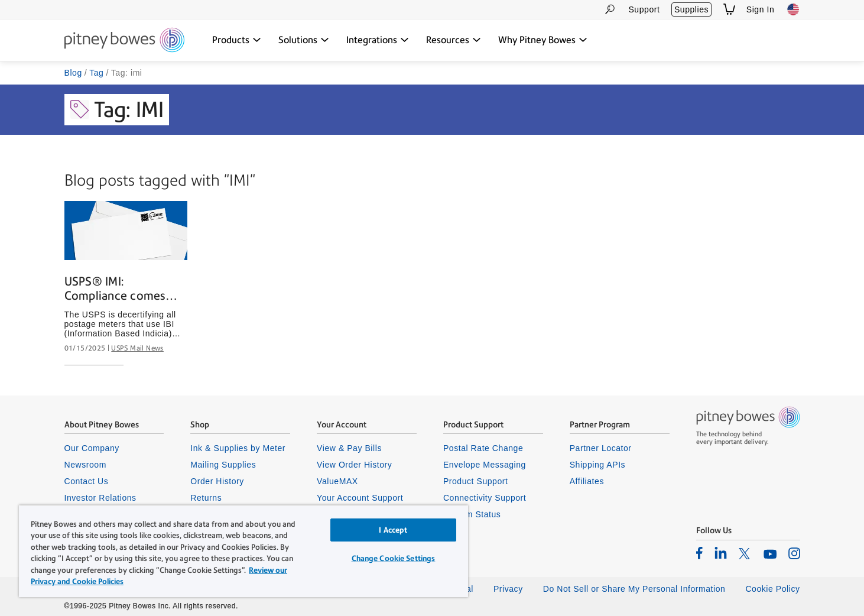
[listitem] (699, 553)
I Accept (393, 530)
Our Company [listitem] (92, 448)
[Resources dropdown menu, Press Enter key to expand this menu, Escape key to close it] (454, 40)
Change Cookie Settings (394, 558)
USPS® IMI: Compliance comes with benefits (115, 289)
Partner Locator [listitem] (601, 448)
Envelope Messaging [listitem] (485, 465)
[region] (243, 551)
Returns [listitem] (206, 498)
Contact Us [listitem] (87, 481)
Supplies (691, 9)
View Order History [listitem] (354, 465)
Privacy (508, 589)
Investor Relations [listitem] (100, 498)
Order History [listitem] (217, 481)
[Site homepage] (124, 41)
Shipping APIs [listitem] (597, 465)
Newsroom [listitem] (85, 465)
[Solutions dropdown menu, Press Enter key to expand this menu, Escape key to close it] (304, 40)
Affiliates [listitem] (587, 481)
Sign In (761, 9)
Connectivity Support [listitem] (485, 498)
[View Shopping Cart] (729, 9)
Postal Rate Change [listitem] (483, 448)
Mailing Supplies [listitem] (223, 465)
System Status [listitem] (472, 514)
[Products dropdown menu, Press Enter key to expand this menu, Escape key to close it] (237, 40)
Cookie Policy (772, 589)
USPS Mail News (137, 348)
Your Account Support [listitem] (360, 498)
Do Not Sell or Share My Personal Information (634, 589)
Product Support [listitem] (476, 481)
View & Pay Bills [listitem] (349, 448)
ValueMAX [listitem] (337, 481)
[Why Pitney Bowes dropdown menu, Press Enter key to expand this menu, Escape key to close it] (543, 40)
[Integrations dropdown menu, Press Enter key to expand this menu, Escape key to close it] (378, 40)
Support (644, 9)
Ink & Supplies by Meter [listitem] (238, 448)
